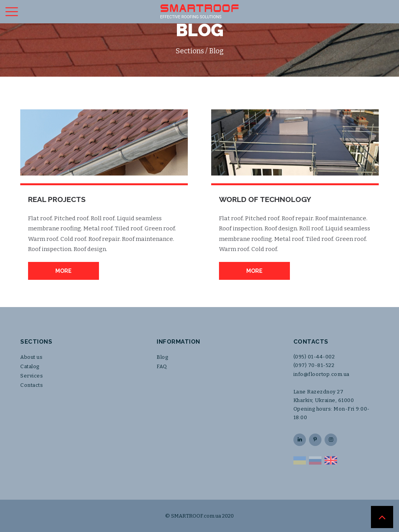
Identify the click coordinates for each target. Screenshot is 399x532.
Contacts (32, 385)
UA (300, 460)
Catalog (30, 366)
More (64, 271)
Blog (162, 357)
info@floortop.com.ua (321, 374)
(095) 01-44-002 (314, 357)
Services (32, 376)
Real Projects (57, 199)
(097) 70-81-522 (314, 365)
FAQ (162, 366)
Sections (190, 51)
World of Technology (265, 199)
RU (315, 460)
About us (31, 357)
